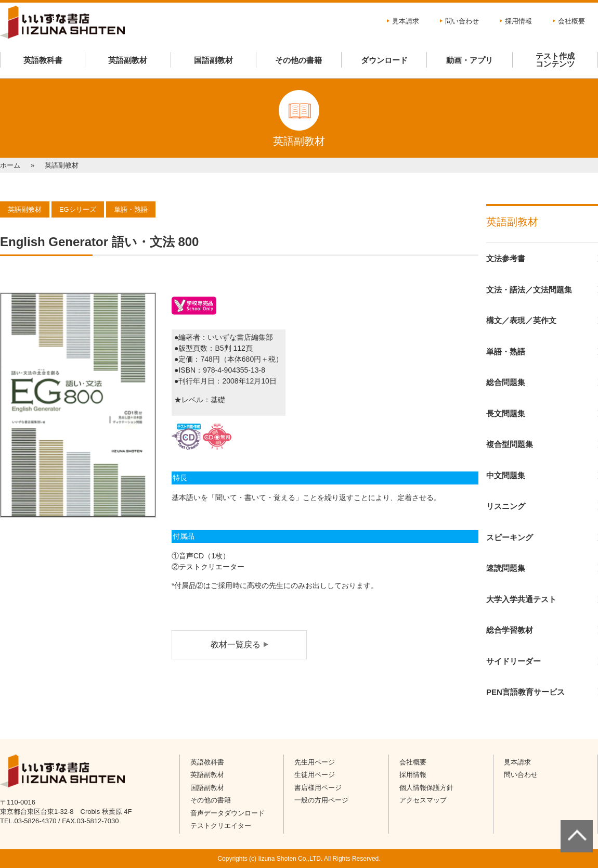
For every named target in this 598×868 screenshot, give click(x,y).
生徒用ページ (315, 775)
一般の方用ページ (321, 800)
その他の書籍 (298, 60)
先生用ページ (315, 762)
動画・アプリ (470, 60)
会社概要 (571, 21)
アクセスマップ (423, 800)
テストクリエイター (221, 826)
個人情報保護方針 (426, 788)
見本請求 (406, 21)
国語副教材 (213, 60)
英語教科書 (43, 60)
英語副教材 (128, 60)
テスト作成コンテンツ (555, 60)
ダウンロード (384, 60)
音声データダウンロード (227, 813)
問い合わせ (462, 21)
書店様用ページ (318, 788)
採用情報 (518, 21)
